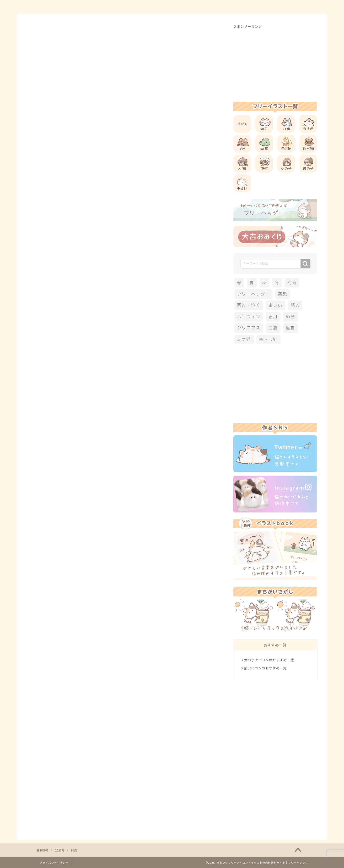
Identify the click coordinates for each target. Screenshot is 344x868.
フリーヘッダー (253, 294)
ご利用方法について (221, 8)
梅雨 (292, 283)
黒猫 (290, 328)
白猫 (273, 328)
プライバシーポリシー (54, 862)
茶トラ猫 (268, 339)
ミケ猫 (244, 339)
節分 (290, 317)
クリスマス (249, 328)
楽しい (276, 305)
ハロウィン (249, 317)
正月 (273, 317)
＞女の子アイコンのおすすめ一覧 (267, 660)
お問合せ (258, 8)
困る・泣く (249, 305)
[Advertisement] (275, 62)
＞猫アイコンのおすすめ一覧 (264, 668)
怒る (295, 305)
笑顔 (283, 294)
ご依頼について (291, 8)
